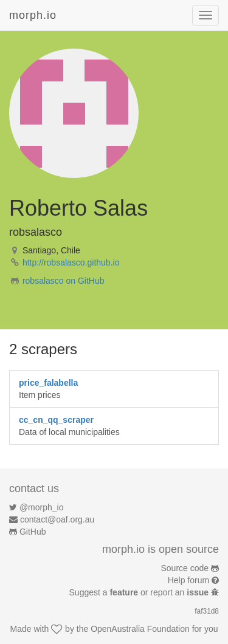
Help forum (188, 580)
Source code (185, 568)
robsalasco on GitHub (64, 281)
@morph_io (42, 507)
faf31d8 (207, 611)
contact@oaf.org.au (57, 519)
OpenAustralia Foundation (140, 629)
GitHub (33, 532)
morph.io (33, 15)
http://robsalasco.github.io (71, 262)
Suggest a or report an (140, 592)
